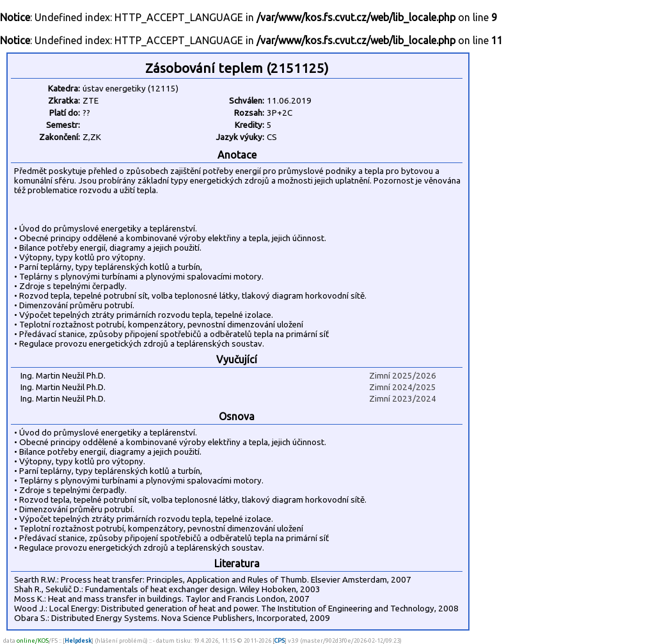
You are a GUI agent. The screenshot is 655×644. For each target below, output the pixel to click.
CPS (280, 640)
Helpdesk (78, 640)
